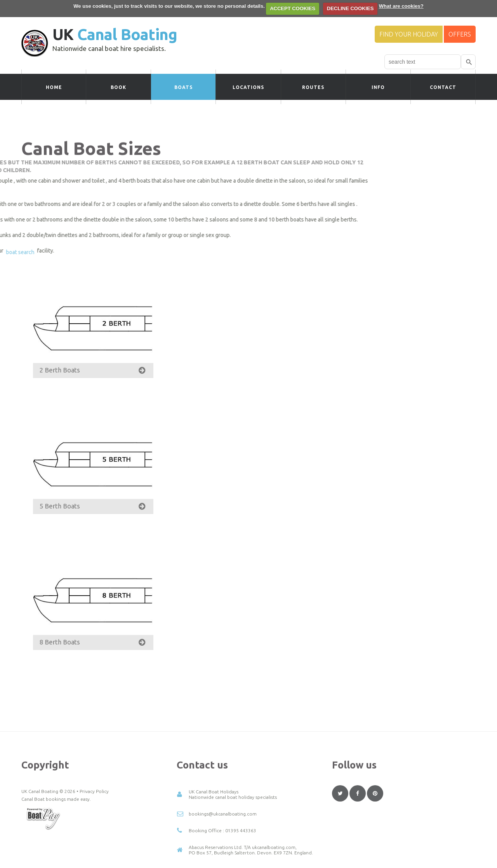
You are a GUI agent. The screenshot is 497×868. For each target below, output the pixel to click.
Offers (460, 34)
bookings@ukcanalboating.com (223, 859)
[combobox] (423, 62)
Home (54, 87)
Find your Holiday (409, 34)
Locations (248, 87)
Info (378, 87)
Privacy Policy (94, 836)
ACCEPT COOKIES (293, 8)
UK (115, 34)
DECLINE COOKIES (350, 8)
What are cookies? (401, 6)
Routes (313, 87)
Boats (183, 87)
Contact (443, 87)
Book (118, 87)
